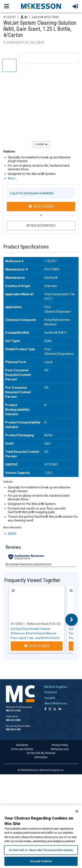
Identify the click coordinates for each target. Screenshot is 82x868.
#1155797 (10, 17)
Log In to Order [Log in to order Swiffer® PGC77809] (41, 206)
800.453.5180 (13, 729)
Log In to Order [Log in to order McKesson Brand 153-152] (37, 646)
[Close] (77, 811)
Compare (41, 144)
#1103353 (17, 624)
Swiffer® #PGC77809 (45, 17)
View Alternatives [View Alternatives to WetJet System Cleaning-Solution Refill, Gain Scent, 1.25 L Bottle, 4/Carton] (41, 226)
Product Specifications (26, 247)
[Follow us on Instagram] (50, 709)
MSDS (12, 534)
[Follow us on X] (55, 709)
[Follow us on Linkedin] (60, 709)
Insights (50, 698)
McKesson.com (60, 749)
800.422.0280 (13, 720)
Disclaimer (22, 745)
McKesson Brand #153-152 (44, 624)
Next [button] (72, 620)
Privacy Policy (60, 745)
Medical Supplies (56, 687)
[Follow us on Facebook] (45, 709)
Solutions (51, 692)
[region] (41, 837)
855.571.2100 (13, 711)
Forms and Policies (22, 749)
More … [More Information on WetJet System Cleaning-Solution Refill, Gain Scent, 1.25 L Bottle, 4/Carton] (13, 178)
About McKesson (56, 703)
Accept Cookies (41, 861)
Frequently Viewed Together (32, 580)
